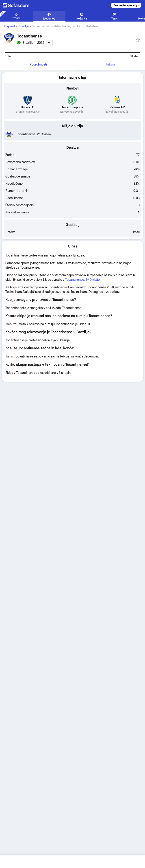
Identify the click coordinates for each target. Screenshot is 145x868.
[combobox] (44, 43)
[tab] (38, 65)
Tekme (111, 64)
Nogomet (9, 26)
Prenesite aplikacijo (126, 5)
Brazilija (24, 26)
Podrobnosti (38, 64)
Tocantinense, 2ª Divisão (82, 280)
